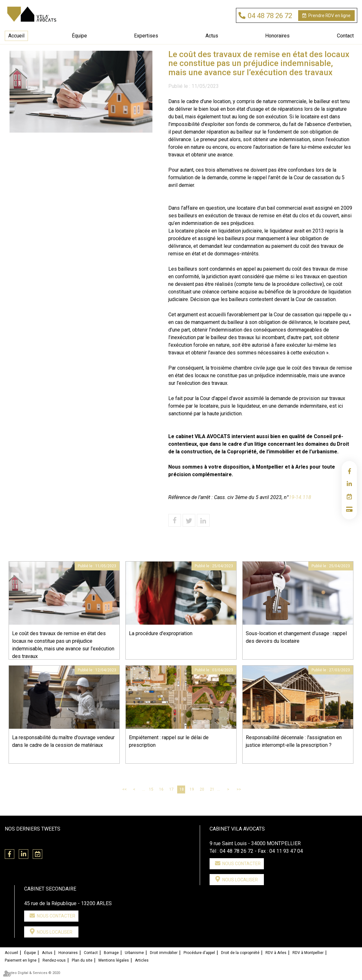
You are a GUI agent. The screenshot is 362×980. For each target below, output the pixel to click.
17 (171, 789)
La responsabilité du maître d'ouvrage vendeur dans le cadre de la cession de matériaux (63, 741)
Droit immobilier (164, 952)
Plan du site (82, 960)
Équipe (79, 36)
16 (161, 789)
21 (212, 789)
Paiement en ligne (349, 509)
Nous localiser (240, 880)
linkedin (349, 484)
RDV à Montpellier (308, 952)
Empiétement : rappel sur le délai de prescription (169, 741)
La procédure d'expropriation (161, 633)
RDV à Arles (276, 952)
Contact (345, 36)
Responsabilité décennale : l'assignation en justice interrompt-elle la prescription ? (294, 741)
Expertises (146, 36)
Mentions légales (114, 960)
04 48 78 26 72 (270, 16)
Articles (142, 960)
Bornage (111, 952)
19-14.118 (300, 497)
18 (182, 789)
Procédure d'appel (199, 952)
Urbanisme (134, 952)
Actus (212, 36)
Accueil (16, 36)
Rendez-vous (54, 960)
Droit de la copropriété (240, 952)
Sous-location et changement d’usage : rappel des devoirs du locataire (296, 637)
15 (151, 789)
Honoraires (277, 36)
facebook (349, 471)
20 (202, 789)
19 (192, 789)
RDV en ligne (329, 16)
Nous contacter (241, 864)
